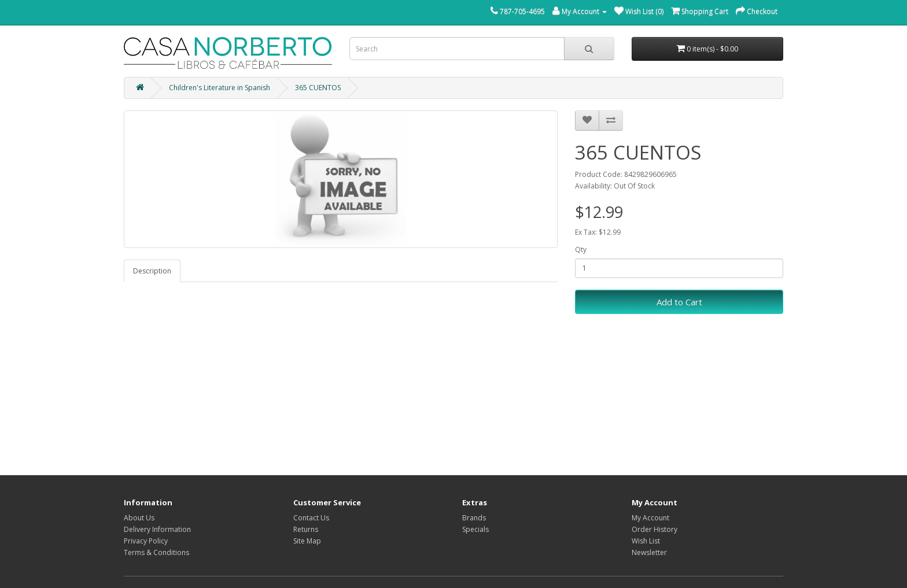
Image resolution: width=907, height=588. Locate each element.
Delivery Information (157, 529)
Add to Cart (679, 302)
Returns (306, 529)
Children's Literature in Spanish (220, 88)
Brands (474, 518)
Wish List (646, 541)
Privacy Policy (146, 541)
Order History (655, 529)
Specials (475, 529)
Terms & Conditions (156, 552)
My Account (650, 518)
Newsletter (649, 552)
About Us (139, 518)
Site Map (307, 541)
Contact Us (311, 518)
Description (152, 271)
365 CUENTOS (318, 88)
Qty (581, 249)
